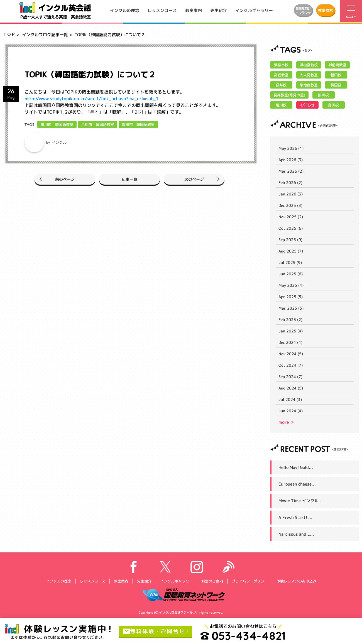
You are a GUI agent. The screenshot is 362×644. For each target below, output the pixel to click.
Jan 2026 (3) (291, 194)
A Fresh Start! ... (295, 517)
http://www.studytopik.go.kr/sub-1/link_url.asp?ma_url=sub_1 (91, 99)
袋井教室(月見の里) (289, 95)
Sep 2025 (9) (290, 240)
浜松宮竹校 (309, 65)
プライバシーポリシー (250, 581)
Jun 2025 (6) (291, 274)
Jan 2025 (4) (291, 331)
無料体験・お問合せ (154, 631)
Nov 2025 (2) (291, 217)
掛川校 (323, 95)
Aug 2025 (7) (291, 251)
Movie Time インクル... (301, 501)
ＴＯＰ (9, 34)
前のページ (63, 179)
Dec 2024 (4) (290, 342)
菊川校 (281, 105)
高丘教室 (281, 75)
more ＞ (286, 422)
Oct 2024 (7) (291, 365)
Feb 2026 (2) (290, 183)
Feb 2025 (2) (290, 319)
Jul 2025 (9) (290, 262)
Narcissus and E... (296, 534)
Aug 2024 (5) (291, 388)
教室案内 (194, 10)
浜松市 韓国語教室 (98, 124)
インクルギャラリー (254, 10)
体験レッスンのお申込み (296, 581)
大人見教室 (309, 75)
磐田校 (336, 75)
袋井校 (281, 85)
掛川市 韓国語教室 (57, 124)
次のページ (195, 179)
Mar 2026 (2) (291, 171)
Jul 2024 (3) (290, 399)
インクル (59, 142)
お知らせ (307, 105)
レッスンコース (162, 10)
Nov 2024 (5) (291, 354)
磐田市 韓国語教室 (138, 124)
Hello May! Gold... (296, 467)
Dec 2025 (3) (290, 205)
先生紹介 (219, 10)
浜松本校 (281, 65)
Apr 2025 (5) (291, 297)
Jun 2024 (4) (291, 411)
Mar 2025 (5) (291, 308)
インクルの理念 (125, 10)
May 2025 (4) (291, 285)
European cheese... (297, 484)
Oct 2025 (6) (291, 228)
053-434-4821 (243, 636)
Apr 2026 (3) (291, 160)
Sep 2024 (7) (290, 377)
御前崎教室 (337, 65)
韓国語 (336, 85)
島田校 (333, 105)
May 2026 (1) (291, 148)
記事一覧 (129, 179)
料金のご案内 (212, 581)
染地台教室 (309, 85)
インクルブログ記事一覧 (45, 35)
